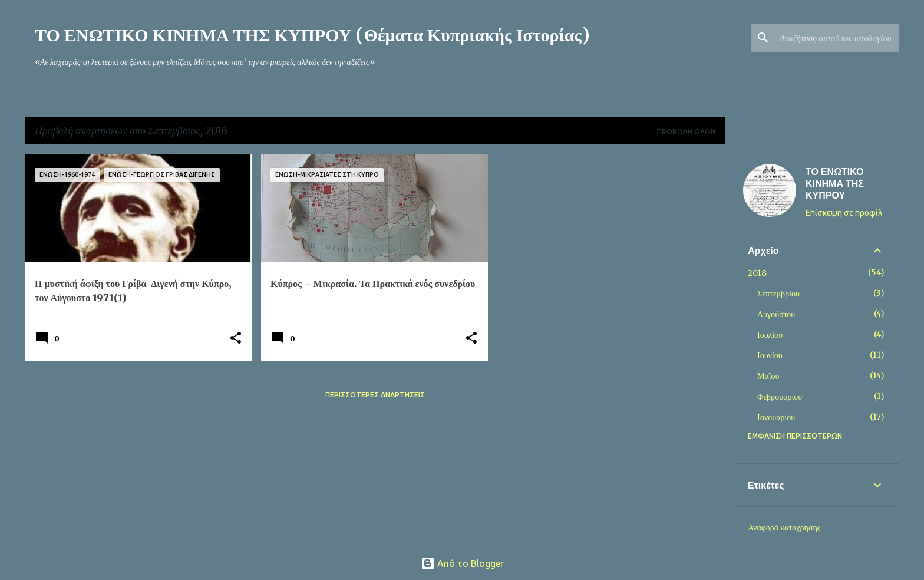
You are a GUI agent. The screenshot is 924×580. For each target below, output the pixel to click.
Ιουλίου (770, 335)
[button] (236, 339)
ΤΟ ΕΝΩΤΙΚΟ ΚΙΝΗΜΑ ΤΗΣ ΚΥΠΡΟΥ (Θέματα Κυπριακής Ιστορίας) (312, 35)
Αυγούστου (776, 314)
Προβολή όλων (686, 132)
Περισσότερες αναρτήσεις (375, 395)
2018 (757, 273)
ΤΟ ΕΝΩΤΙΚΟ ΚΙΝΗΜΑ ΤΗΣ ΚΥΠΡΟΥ (835, 183)
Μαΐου (768, 376)
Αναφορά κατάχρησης (784, 528)
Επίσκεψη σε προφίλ (844, 213)
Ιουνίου (770, 355)
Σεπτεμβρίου (778, 294)
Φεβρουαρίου (780, 397)
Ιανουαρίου (776, 417)
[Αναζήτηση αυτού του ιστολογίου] (837, 38)
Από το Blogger (462, 563)
